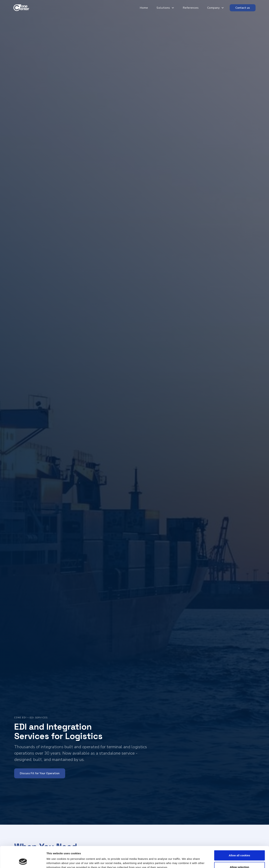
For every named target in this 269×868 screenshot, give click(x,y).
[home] (22, 8)
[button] (163, 8)
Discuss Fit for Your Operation (40, 773)
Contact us (243, 8)
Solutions (163, 8)
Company (213, 8)
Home (144, 8)
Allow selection (239, 847)
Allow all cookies (240, 835)
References (191, 8)
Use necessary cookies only (239, 859)
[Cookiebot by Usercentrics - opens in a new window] (23, 861)
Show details (186, 859)
